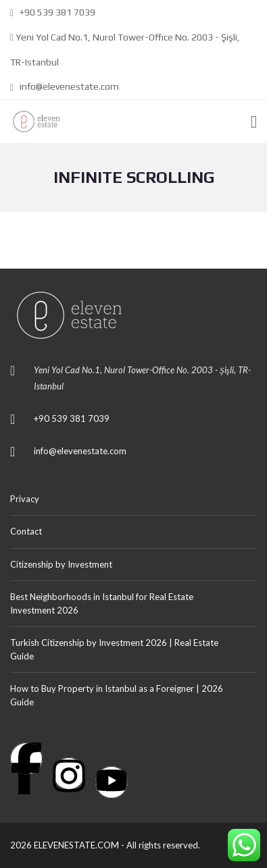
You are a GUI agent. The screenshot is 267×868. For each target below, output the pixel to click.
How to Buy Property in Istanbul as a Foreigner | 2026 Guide (117, 695)
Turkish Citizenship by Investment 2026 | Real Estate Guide (114, 649)
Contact (26, 531)
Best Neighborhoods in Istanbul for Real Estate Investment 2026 (102, 603)
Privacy (25, 499)
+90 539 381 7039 (53, 12)
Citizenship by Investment (61, 564)
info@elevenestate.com (65, 86)
